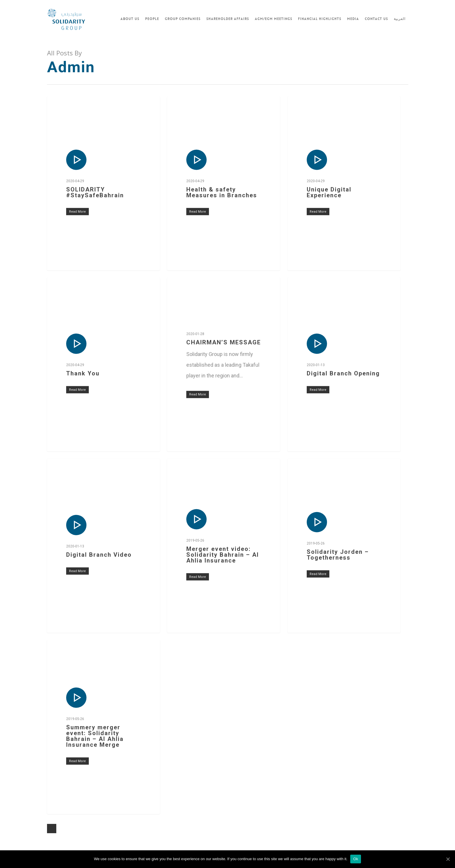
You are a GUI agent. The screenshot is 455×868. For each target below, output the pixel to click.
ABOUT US (130, 19)
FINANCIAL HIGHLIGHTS (320, 19)
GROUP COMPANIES (183, 19)
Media (353, 19)
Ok (356, 859)
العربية (400, 19)
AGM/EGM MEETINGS (273, 19)
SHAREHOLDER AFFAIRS (228, 19)
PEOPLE (152, 19)
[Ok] (448, 859)
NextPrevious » (52, 829)
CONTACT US (376, 19)
